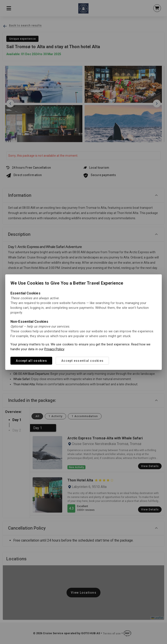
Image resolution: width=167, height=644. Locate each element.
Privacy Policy (54, 349)
